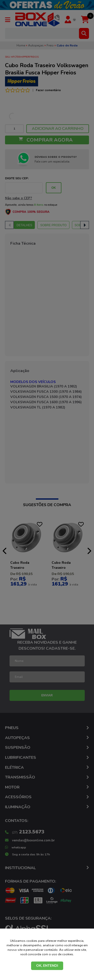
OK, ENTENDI (47, 966)
